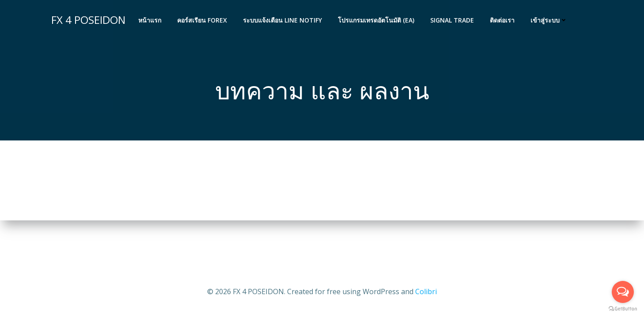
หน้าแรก (150, 20)
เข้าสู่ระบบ (549, 20)
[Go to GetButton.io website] (623, 309)
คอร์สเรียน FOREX (202, 20)
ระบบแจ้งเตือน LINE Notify (282, 20)
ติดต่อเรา (502, 20)
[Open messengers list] (623, 292)
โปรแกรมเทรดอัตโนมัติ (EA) (376, 20)
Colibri (426, 291)
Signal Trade (452, 20)
